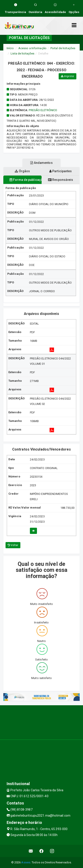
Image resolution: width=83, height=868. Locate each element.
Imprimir (68, 76)
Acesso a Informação (32, 48)
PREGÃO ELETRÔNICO (43, 110)
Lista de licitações (22, 53)
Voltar (13, 545)
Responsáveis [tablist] (61, 180)
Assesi (26, 862)
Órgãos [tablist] (22, 171)
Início (10, 48)
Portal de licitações (63, 48)
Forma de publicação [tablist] (26, 180)
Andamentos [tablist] (41, 163)
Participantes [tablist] (61, 171)
